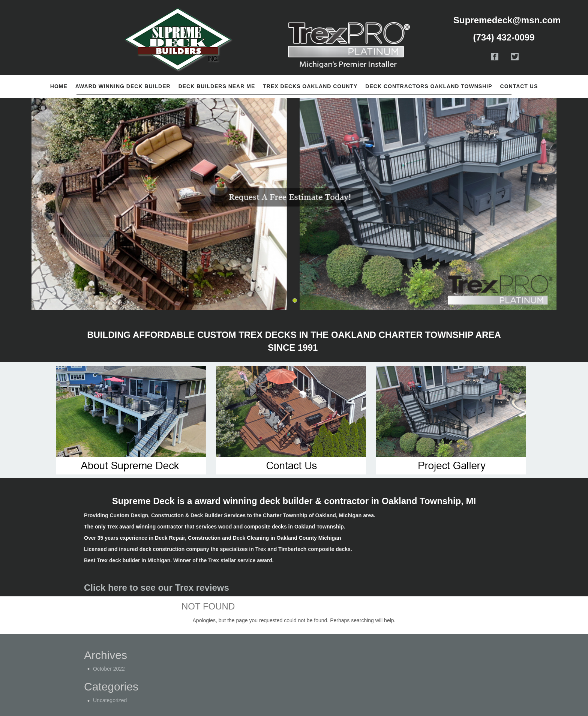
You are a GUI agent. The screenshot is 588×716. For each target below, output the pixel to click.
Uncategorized (110, 700)
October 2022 (109, 669)
